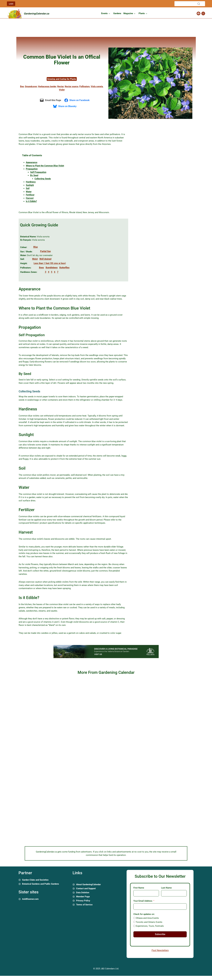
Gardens (117, 13)
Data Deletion (83, 893)
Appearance (32, 162)
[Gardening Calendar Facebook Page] (198, 13)
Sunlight (30, 185)
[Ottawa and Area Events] (134, 918)
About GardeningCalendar (88, 884)
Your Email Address (143, 901)
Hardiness (31, 182)
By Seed (34, 175)
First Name (139, 888)
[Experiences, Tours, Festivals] (134, 926)
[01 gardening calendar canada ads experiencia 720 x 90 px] (106, 657)
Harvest (30, 198)
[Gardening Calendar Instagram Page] (203, 13)
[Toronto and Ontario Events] (134, 922)
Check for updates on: (144, 914)
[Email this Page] (51, 100)
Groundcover (31, 86)
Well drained (45, 259)
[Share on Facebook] (77, 100)
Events (104, 13)
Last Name (166, 888)
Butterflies (64, 268)
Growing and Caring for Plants (62, 79)
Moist (35, 259)
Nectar (60, 86)
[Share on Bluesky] (65, 106)
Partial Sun (45, 251)
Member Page (83, 897)
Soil (28, 188)
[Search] (190, 4)
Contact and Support (86, 888)
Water (29, 192)
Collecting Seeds (43, 179)
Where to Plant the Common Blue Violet (45, 166)
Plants (142, 13)
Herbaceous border (47, 86)
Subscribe (160, 934)
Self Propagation (38, 172)
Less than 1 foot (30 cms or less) (50, 263)
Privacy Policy (83, 901)
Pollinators (85, 86)
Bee (22, 86)
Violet (62, 90)
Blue (36, 247)
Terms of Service (84, 905)
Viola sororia (97, 86)
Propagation (32, 169)
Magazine (128, 13)
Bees (41, 268)
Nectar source (72, 86)
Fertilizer (30, 195)
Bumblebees (52, 268)
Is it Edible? (31, 201)
